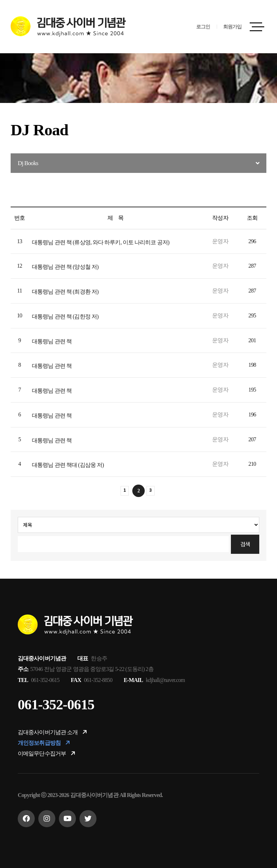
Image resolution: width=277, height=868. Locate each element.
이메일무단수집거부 (47, 754)
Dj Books (28, 163)
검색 (245, 544)
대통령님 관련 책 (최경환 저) (65, 292)
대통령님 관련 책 (52, 341)
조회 (252, 218)
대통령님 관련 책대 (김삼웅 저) (68, 465)
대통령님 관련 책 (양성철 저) (65, 267)
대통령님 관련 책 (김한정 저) (65, 316)
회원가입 (232, 27)
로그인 (203, 27)
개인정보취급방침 (45, 743)
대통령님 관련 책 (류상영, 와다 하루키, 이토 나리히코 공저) (101, 242)
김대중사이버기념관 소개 (53, 732)
